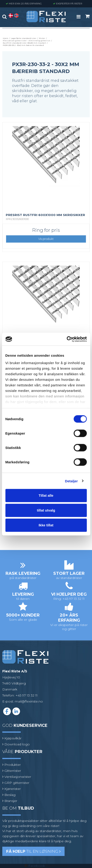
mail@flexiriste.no (29, 701)
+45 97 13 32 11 (27, 695)
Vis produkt (46, 239)
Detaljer (71, 481)
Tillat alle (46, 495)
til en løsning (33, 851)
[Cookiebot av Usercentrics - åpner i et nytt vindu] (67, 339)
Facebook (37, 866)
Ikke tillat (46, 525)
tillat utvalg (46, 510)
